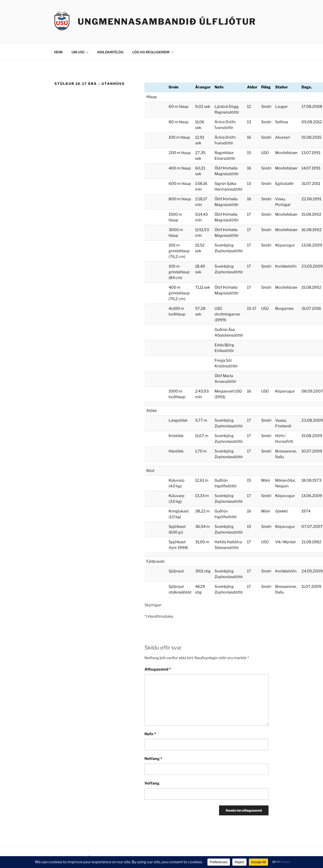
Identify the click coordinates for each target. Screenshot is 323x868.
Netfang (153, 759)
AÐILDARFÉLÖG (110, 52)
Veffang (152, 783)
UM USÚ (80, 52)
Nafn (150, 734)
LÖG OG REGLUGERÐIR (153, 52)
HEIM (58, 52)
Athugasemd (158, 669)
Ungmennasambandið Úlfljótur (167, 22)
